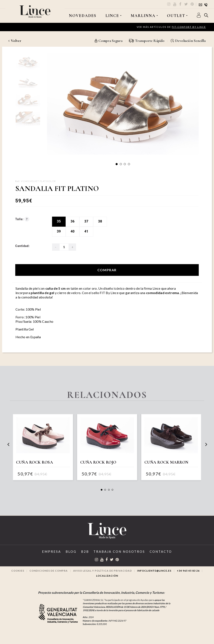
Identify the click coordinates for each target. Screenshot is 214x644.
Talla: (22, 219)
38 (100, 221)
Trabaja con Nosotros (119, 551)
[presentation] (8, 444)
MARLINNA (143, 16)
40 (73, 231)
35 (59, 221)
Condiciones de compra (49, 571)
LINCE (112, 16)
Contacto (161, 551)
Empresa (52, 551)
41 (86, 231)
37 (86, 221)
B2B (85, 551)
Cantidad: (22, 246)
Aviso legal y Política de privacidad (103, 571)
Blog (71, 551)
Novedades (83, 16)
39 (59, 231)
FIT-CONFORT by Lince (189, 27)
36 (73, 221)
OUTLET (176, 16)
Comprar (107, 270)
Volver (15, 41)
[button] (117, 164)
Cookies (18, 571)
